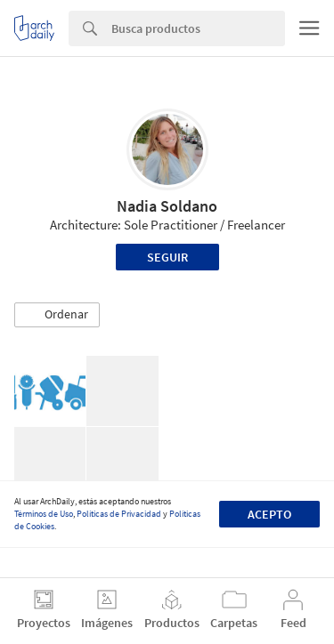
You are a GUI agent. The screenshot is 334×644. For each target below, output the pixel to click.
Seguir (167, 257)
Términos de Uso (44, 514)
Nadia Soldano (167, 206)
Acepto (269, 514)
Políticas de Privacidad (119, 514)
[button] (57, 315)
